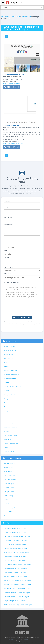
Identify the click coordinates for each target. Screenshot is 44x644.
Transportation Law (9, 451)
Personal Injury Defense (11, 435)
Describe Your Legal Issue (12, 282)
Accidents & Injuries (10, 463)
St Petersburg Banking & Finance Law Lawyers (17, 593)
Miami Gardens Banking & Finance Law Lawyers (17, 564)
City (5, 243)
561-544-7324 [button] (11, 147)
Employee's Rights (9, 492)
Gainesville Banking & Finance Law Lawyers (16, 540)
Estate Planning (8, 496)
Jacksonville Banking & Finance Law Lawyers (16, 552)
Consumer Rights (9, 484)
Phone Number (8, 224)
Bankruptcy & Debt (9, 468)
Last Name (7, 208)
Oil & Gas (7, 431)
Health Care (7, 504)
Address (6, 234)
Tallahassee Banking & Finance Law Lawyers (16, 597)
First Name (7, 201)
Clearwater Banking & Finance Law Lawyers (16, 532)
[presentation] (22, 311)
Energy (6, 399)
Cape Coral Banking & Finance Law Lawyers (16, 528)
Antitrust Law (8, 363)
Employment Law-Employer (12, 395)
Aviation (6, 367)
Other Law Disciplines (14, 458)
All (2, 17)
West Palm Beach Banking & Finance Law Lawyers (18, 605)
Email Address (8, 217)
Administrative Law (9, 346)
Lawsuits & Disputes (10, 512)
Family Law (7, 500)
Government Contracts (10, 407)
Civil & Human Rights (10, 480)
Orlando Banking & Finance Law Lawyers (15, 573)
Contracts (7, 391)
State (5, 250)
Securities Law (8, 439)
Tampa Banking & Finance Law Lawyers (15, 601)
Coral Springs (15, 17)
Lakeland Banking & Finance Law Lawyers (16, 556)
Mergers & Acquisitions (10, 427)
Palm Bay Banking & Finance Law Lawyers (16, 577)
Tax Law (6, 447)
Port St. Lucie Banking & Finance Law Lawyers (17, 589)
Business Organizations (11, 379)
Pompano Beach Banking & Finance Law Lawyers (18, 585)
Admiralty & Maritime (10, 350)
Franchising (7, 403)
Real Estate (7, 516)
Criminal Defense (9, 488)
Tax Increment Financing (11, 443)
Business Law (26, 17)
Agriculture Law (8, 359)
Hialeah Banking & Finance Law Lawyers (15, 544)
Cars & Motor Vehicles (10, 476)
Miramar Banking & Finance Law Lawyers (15, 568)
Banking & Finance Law (10, 371)
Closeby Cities (8, 523)
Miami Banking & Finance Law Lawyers (15, 560)
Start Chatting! (22, 317)
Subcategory (8, 274)
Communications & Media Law (13, 387)
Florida (7, 17)
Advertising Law (8, 354)
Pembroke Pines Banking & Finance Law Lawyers (18, 581)
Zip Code (6, 257)
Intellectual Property (10, 423)
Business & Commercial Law (12, 375)
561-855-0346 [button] (11, 87)
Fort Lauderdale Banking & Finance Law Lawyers (18, 536)
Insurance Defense (9, 419)
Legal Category (8, 267)
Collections (7, 383)
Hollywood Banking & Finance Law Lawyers (16, 548)
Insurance (7, 415)
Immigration (7, 411)
